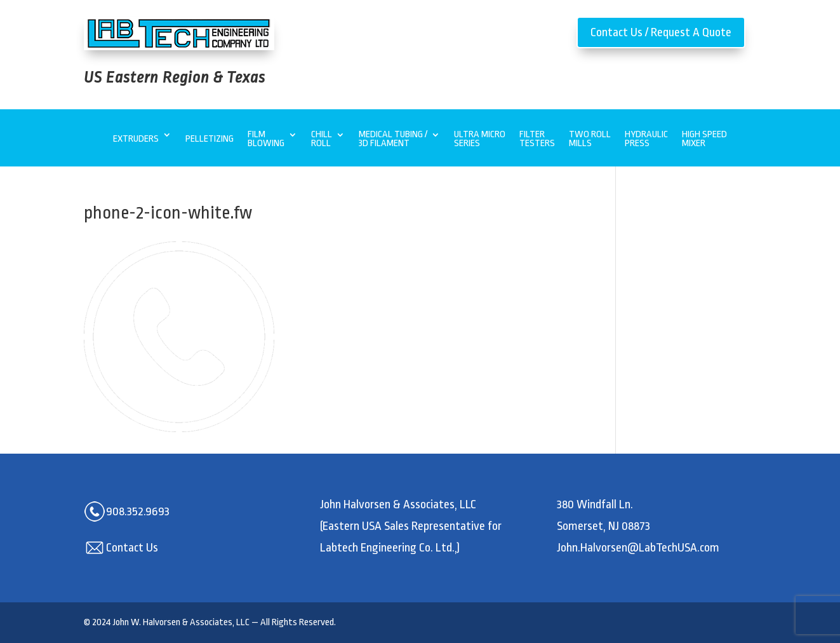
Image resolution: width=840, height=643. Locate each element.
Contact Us (132, 548)
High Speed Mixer (704, 139)
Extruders (136, 139)
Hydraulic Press (646, 139)
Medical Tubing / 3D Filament (393, 139)
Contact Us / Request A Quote (661, 32)
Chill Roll (322, 139)
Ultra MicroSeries (480, 139)
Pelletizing (210, 139)
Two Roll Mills (590, 139)
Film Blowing (266, 139)
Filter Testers (537, 139)
